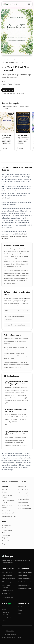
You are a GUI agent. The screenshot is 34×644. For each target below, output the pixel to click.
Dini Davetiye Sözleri (24, 585)
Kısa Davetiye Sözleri (25, 582)
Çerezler (19, 637)
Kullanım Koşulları (7, 637)
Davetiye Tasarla (8, 90)
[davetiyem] (10, 4)
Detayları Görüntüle (7, 148)
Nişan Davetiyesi (7, 575)
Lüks (25, 141)
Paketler (21, 607)
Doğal (11, 84)
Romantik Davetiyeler (25, 496)
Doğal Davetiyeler (24, 502)
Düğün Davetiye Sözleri (25, 572)
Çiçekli (4, 141)
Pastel (9, 141)
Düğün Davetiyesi (7, 572)
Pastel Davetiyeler (24, 490)
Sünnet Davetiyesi (7, 582)
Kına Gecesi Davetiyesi (9, 579)
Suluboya (5, 143)
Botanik (4, 84)
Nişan (16, 60)
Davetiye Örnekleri (7, 60)
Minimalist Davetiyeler (25, 508)
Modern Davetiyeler (24, 499)
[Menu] (29, 4)
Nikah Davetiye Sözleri (25, 579)
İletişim (20, 610)
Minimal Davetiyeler (24, 505)
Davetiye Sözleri (7, 541)
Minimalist (18, 84)
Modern (20, 141)
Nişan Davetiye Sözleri (25, 575)
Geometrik (21, 143)
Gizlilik (14, 637)
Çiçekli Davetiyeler (24, 493)
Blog (3, 544)
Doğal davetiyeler (15, 236)
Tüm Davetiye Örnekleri (9, 516)
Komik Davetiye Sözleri (25, 588)
